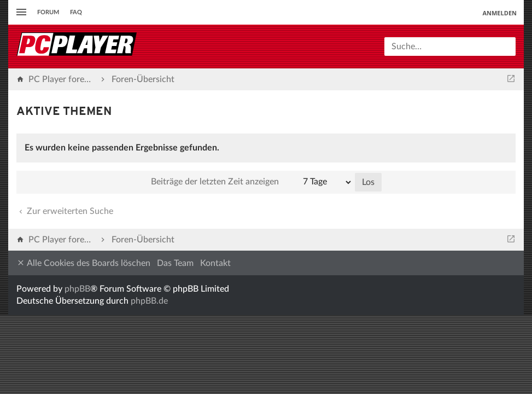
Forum (48, 12)
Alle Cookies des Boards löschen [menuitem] (83, 263)
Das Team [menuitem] (175, 263)
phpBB (77, 289)
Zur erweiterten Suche (65, 211)
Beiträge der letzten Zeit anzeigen (252, 182)
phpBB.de (149, 301)
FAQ (76, 12)
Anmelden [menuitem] (499, 13)
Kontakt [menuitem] (215, 263)
